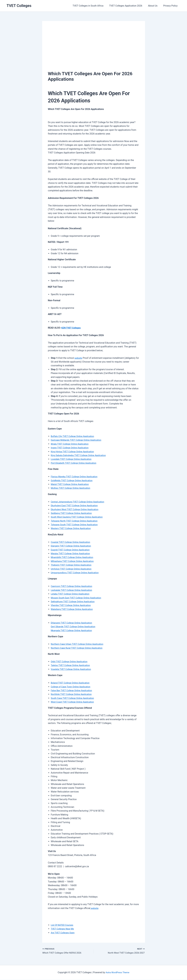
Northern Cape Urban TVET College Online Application (79, 644)
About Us (154, 6)
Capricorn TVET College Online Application (73, 586)
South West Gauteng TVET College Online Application (78, 517)
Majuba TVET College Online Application (71, 553)
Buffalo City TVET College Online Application (74, 436)
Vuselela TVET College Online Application (72, 669)
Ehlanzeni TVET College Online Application (73, 623)
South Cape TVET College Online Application (74, 698)
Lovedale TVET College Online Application (72, 459)
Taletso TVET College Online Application (71, 665)
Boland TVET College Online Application (71, 683)
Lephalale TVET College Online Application (73, 590)
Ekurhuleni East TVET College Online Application (76, 505)
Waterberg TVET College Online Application (73, 609)
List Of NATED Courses (63, 925)
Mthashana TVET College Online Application (74, 561)
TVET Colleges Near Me (63, 929)
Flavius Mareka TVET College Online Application (75, 477)
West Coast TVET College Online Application (74, 702)
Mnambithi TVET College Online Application (73, 557)
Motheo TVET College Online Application (72, 488)
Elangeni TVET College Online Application (72, 546)
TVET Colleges (19, 6)
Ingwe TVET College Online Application (71, 448)
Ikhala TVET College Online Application (71, 444)
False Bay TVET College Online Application (73, 690)
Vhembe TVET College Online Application (72, 605)
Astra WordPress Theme (117, 973)
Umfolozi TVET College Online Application (72, 569)
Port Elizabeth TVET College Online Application (75, 463)
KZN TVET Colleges (72, 328)
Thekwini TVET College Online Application (72, 565)
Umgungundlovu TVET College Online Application (76, 573)
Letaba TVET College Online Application (71, 594)
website (79, 358)
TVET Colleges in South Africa (92, 6)
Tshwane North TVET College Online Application (76, 521)
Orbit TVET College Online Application (70, 662)
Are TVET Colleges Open (63, 933)
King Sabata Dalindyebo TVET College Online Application (80, 455)
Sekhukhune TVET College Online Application (74, 601)
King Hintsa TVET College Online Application (74, 452)
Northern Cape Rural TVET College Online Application (78, 648)
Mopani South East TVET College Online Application (77, 598)
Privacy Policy (171, 6)
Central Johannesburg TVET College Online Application (79, 502)
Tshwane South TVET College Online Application (76, 525)
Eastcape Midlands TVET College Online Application (77, 440)
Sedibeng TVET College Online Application (72, 513)
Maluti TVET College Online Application (71, 484)
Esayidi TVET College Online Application (71, 550)
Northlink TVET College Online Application (72, 694)
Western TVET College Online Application (72, 528)
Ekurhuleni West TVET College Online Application (76, 509)
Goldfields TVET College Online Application (73, 480)
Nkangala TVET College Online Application (73, 630)
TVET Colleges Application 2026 (129, 6)
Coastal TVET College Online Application (72, 542)
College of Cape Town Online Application (72, 687)
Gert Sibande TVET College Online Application (74, 627)
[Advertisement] (94, 48)
